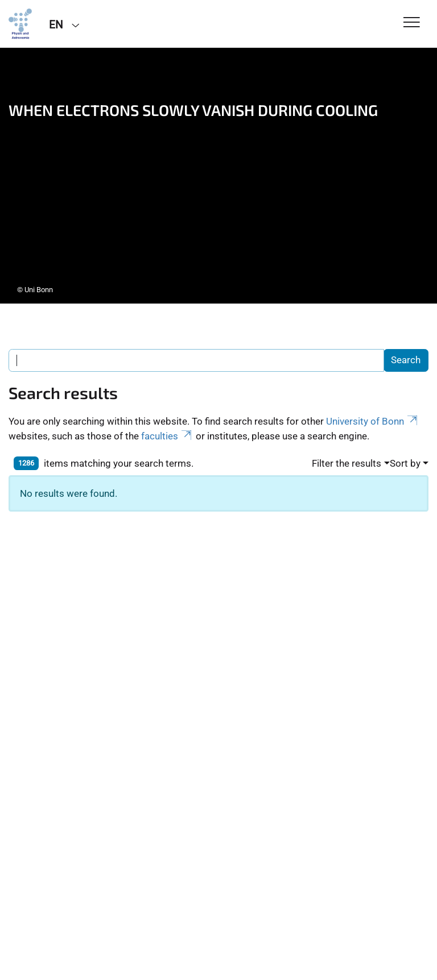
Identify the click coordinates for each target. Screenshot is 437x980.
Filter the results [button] (347, 463)
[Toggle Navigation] (412, 23)
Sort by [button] (405, 463)
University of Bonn (373, 421)
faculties (167, 436)
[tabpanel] (218, 176)
